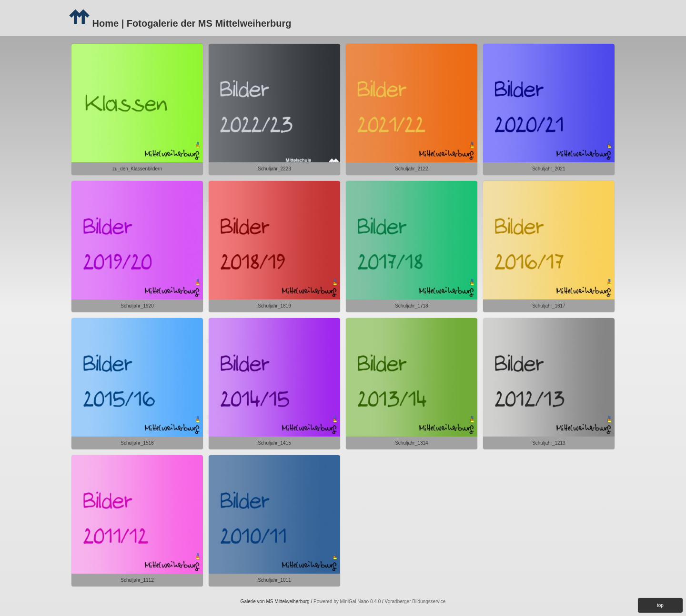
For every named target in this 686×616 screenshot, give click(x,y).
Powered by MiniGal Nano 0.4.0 (348, 601)
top (660, 605)
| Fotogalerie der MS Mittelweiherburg (205, 23)
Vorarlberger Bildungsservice (415, 601)
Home (94, 23)
